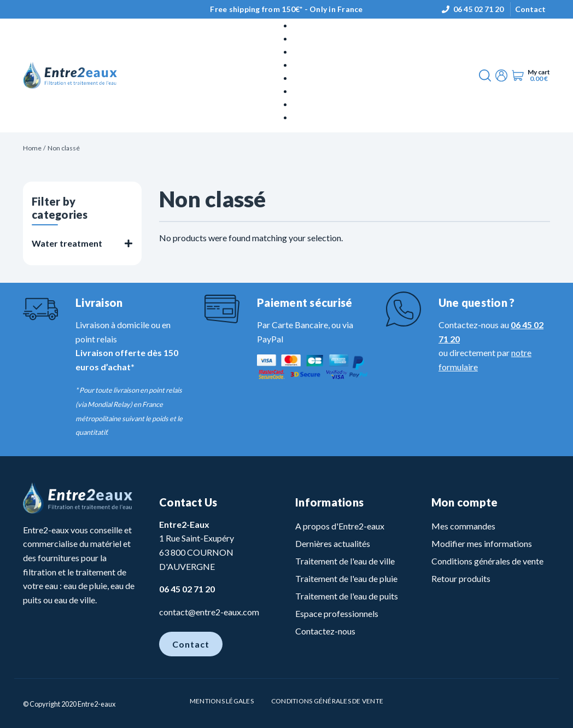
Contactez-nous (325, 631)
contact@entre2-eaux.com (209, 612)
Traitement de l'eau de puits (347, 596)
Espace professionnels (337, 613)
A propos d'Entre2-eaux (340, 526)
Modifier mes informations (482, 543)
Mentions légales (222, 701)
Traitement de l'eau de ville (345, 561)
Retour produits (461, 578)
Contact (530, 9)
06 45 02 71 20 (478, 9)
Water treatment (67, 243)
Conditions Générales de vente (327, 701)
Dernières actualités (333, 543)
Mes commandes (463, 526)
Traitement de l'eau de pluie (346, 578)
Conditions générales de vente (487, 561)
